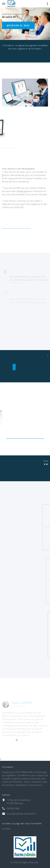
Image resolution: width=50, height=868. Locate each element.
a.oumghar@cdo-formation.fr (21, 814)
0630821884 (13, 808)
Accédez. (6, 829)
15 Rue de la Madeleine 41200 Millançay (19, 802)
